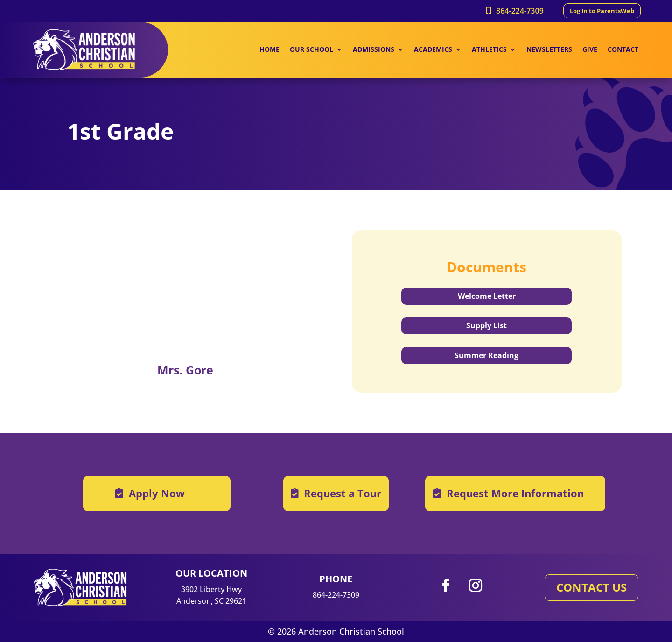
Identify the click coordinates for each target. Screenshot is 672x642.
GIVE (590, 50)
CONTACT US (591, 587)
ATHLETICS (489, 50)
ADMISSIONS (374, 50)
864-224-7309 (520, 11)
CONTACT (623, 50)
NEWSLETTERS (549, 50)
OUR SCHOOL (311, 50)
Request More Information (515, 493)
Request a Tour (343, 493)
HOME (269, 50)
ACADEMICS (433, 50)
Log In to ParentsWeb (602, 11)
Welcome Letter (487, 296)
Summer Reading (486, 355)
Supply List (486, 325)
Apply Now (157, 493)
